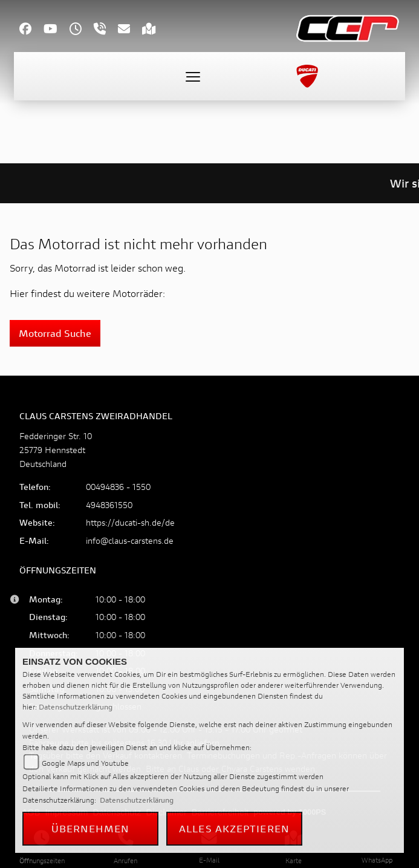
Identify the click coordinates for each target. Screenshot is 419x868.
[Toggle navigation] (193, 76)
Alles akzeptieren (234, 828)
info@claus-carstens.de (130, 540)
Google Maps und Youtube (85, 763)
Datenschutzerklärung (76, 707)
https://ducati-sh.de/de (130, 522)
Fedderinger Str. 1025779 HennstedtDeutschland (56, 450)
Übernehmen (91, 828)
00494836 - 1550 (118, 487)
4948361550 (109, 505)
